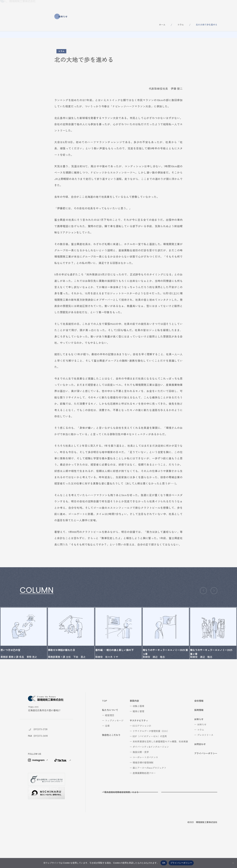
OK (164, 863)
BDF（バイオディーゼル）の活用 (150, 766)
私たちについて (75, 7)
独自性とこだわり (101, 7)
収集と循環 (138, 735)
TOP (105, 730)
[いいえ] (233, 863)
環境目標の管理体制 (143, 792)
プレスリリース (205, 764)
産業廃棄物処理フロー (144, 802)
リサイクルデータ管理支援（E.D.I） (151, 760)
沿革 (107, 755)
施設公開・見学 (141, 781)
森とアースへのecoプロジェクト (149, 797)
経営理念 (110, 745)
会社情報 (170, 7)
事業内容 (124, 7)
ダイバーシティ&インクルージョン (151, 776)
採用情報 (189, 7)
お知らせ (207, 7)
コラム (181, 25)
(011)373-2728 (40, 758)
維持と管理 (138, 741)
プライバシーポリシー (206, 783)
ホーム (162, 25)
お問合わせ (227, 7)
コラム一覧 (30, 604)
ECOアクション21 (142, 755)
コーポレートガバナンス (145, 787)
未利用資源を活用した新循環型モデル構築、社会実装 (160, 771)
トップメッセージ (114, 750)
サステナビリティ (147, 7)
